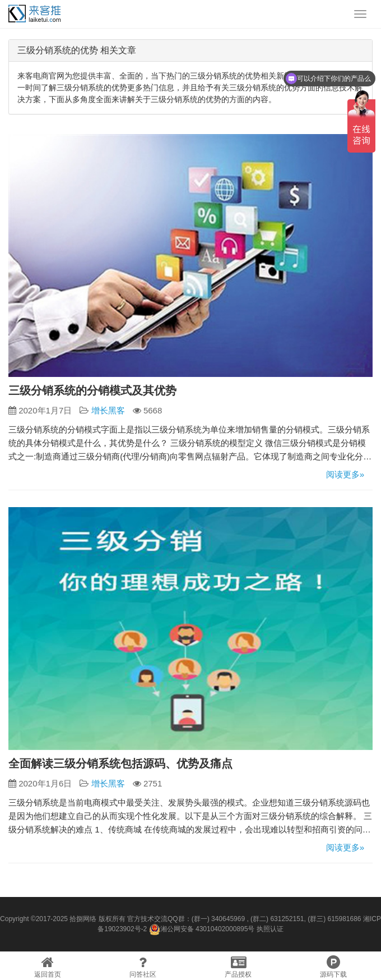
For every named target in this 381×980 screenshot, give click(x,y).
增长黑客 (108, 410)
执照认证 (270, 929)
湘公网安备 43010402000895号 (202, 930)
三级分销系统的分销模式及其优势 (92, 390)
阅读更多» (345, 474)
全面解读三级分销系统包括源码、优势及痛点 (120, 763)
